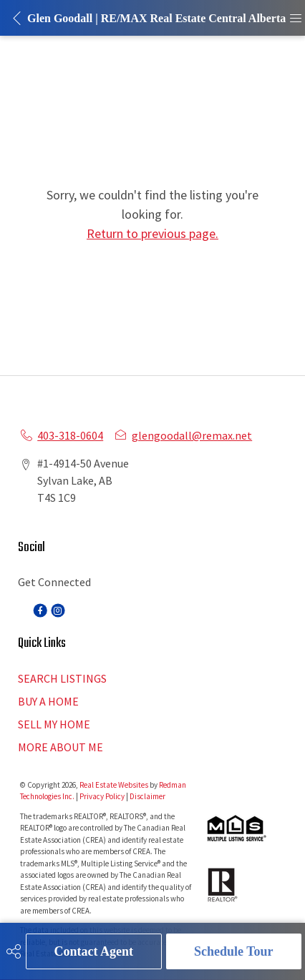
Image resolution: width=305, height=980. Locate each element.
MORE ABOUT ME (60, 747)
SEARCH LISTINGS (62, 678)
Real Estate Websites (115, 785)
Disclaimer (147, 796)
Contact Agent (94, 951)
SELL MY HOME (54, 724)
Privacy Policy (102, 796)
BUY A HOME (48, 701)
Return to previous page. (152, 233)
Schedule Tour (234, 951)
